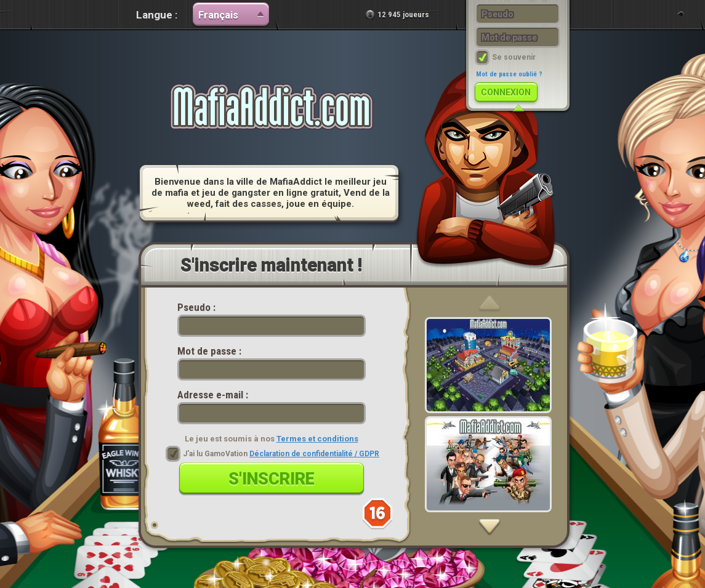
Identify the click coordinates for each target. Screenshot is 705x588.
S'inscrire (272, 479)
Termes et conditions (317, 439)
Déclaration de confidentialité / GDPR (314, 454)
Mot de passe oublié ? (509, 74)
